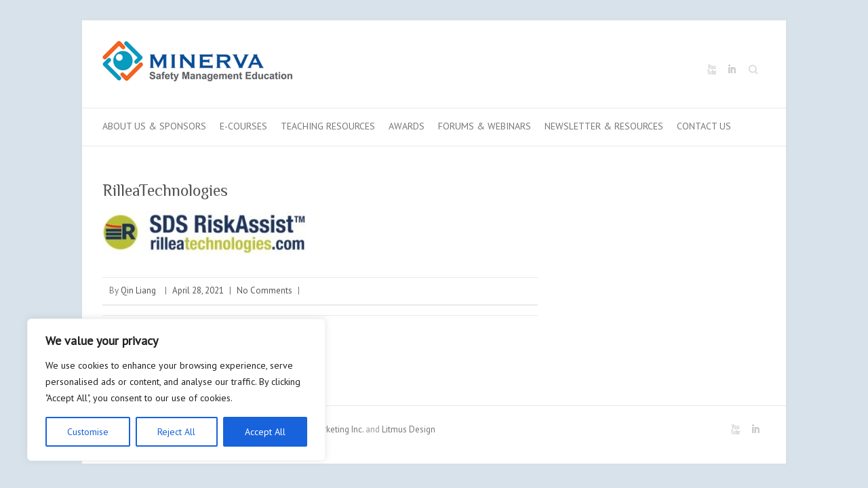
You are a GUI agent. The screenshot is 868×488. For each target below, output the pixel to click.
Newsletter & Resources (604, 126)
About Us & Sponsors (154, 126)
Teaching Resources (328, 126)
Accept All (265, 432)
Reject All (176, 432)
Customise (88, 432)
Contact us (704, 126)
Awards (407, 126)
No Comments (264, 290)
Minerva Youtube (711, 70)
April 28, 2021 (198, 290)
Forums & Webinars (485, 126)
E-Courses (243, 126)
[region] (176, 390)
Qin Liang (138, 290)
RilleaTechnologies (165, 190)
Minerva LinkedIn (732, 70)
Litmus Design (409, 429)
